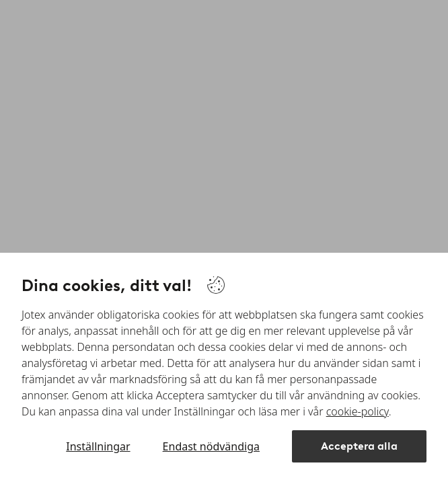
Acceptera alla (359, 446)
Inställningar (98, 446)
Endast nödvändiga (211, 446)
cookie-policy (358, 411)
